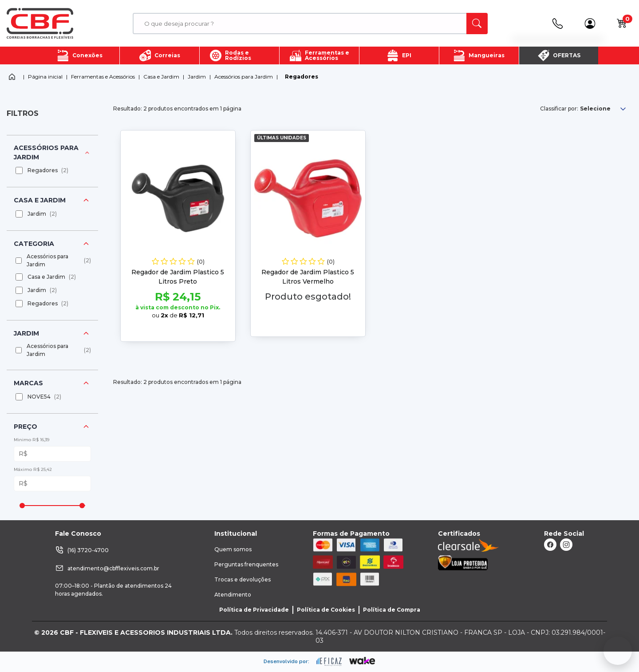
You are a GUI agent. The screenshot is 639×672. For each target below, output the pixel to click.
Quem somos (233, 549)
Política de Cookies (326, 610)
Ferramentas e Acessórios (103, 77)
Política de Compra (392, 610)
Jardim (197, 77)
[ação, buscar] (477, 24)
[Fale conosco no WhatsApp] (618, 651)
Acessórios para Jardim (244, 77)
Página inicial (45, 77)
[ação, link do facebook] (550, 545)
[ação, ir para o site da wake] (362, 661)
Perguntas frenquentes (246, 564)
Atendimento (233, 595)
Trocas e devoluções (243, 579)
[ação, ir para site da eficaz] (329, 662)
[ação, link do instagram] (566, 545)
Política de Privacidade (254, 610)
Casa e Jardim (161, 77)
